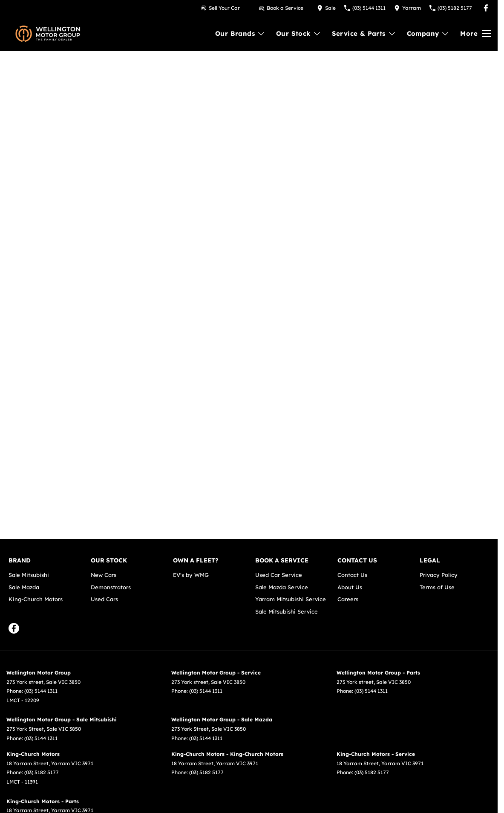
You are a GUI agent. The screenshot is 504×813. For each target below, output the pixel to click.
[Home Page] (48, 34)
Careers (348, 599)
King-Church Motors (36, 599)
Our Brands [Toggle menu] (240, 33)
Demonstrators (111, 587)
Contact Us (352, 575)
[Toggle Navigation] (476, 34)
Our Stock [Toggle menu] (299, 33)
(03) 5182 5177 (42, 772)
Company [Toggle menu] (428, 33)
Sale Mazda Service (282, 587)
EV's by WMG (191, 575)
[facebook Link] (486, 8)
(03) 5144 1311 (41, 691)
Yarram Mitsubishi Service (291, 599)
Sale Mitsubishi (29, 575)
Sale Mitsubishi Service (287, 611)
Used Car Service (279, 575)
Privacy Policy (439, 575)
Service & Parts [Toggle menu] (364, 33)
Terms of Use (437, 587)
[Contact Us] (326, 8)
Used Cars (104, 599)
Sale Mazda (24, 587)
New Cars (104, 575)
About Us (350, 587)
